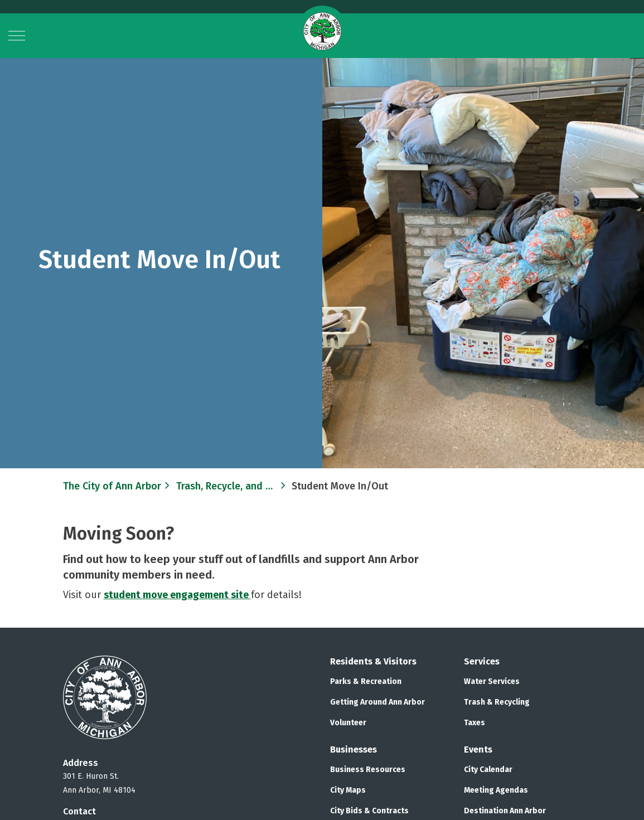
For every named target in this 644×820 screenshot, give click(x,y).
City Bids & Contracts (369, 811)
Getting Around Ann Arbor (377, 702)
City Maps (348, 790)
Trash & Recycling (497, 702)
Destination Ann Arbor (505, 811)
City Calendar (488, 770)
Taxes (474, 723)
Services (482, 661)
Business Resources (368, 770)
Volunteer (348, 723)
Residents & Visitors (373, 661)
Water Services (492, 681)
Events (478, 749)
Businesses (354, 749)
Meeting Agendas (496, 790)
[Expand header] (17, 36)
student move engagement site (177, 595)
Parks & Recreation (366, 681)
